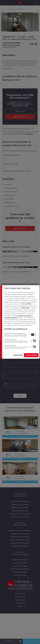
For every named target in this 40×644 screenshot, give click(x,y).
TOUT (31, 355)
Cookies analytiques (17, 341)
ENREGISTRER (18, 355)
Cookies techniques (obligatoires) (17, 335)
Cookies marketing (17, 347)
